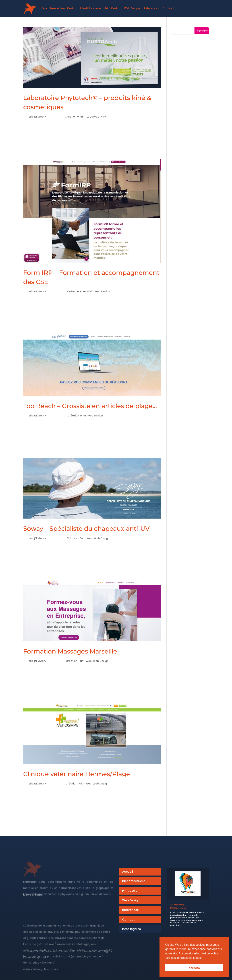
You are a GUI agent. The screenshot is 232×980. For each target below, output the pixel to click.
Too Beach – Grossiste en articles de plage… (90, 406)
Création (73, 291)
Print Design (131, 891)
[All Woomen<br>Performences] (188, 884)
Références (130, 910)
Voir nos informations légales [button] (184, 958)
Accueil (128, 872)
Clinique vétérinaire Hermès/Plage (77, 774)
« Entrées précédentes (43, 829)
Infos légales (131, 929)
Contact (128, 920)
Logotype (93, 117)
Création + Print (75, 117)
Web (90, 291)
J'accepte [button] (194, 968)
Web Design (102, 291)
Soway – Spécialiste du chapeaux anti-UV (86, 529)
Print (103, 117)
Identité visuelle (134, 881)
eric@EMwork (37, 117)
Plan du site (52, 971)
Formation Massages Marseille (70, 651)
